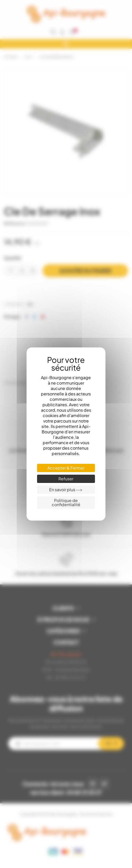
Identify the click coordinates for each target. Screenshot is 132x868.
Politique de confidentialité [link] (66, 502)
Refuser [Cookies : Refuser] (66, 479)
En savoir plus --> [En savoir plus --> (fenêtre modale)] (66, 490)
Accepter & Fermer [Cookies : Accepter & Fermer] (66, 468)
